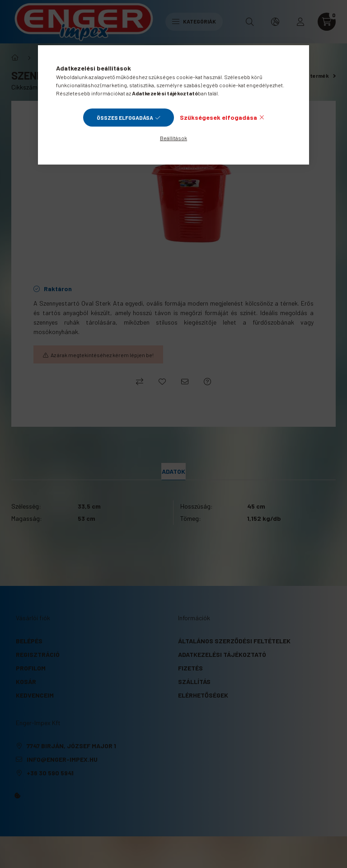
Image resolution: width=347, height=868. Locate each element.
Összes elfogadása (125, 118)
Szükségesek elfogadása (218, 117)
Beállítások (173, 138)
